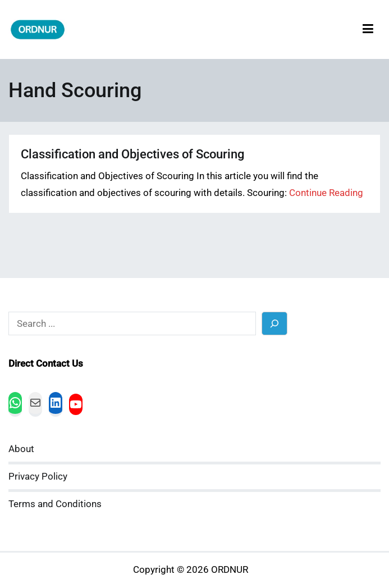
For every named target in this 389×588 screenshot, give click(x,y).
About (21, 449)
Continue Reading (326, 193)
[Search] (275, 323)
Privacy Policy (38, 477)
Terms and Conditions (55, 504)
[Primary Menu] (368, 29)
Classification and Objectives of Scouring (132, 154)
